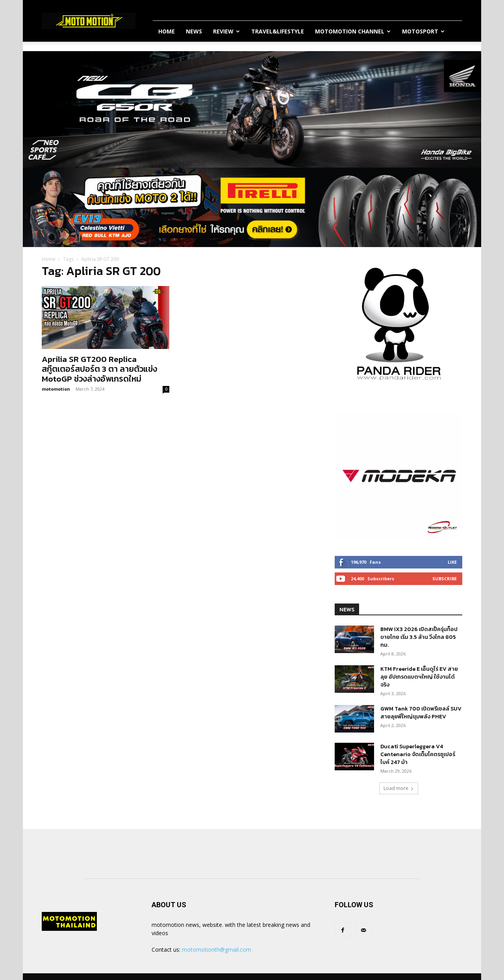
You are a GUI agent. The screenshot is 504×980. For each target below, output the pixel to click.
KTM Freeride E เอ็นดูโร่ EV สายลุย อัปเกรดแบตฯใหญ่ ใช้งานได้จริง (419, 677)
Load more (399, 788)
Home (167, 31)
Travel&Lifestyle (278, 31)
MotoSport (423, 31)
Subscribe (445, 579)
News (194, 31)
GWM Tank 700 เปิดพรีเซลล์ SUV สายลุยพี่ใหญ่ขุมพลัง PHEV (421, 713)
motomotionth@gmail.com (217, 950)
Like (452, 562)
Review (226, 31)
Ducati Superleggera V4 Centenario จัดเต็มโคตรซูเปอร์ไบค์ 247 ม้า (418, 754)
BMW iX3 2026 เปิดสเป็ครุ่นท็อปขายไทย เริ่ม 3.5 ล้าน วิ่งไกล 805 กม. (419, 637)
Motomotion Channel (353, 31)
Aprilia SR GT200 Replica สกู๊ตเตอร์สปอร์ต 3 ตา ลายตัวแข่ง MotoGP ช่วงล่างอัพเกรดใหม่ (99, 369)
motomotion (56, 389)
